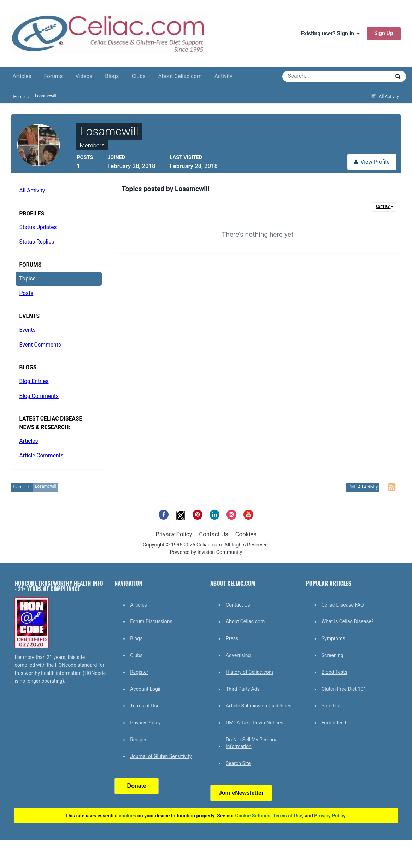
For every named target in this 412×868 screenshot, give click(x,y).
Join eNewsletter (241, 793)
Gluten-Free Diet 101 (344, 689)
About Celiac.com (180, 76)
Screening (332, 655)
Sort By (384, 207)
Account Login (146, 689)
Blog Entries (34, 381)
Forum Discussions (151, 621)
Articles (22, 76)
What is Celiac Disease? (348, 621)
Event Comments (40, 345)
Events (27, 330)
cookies (127, 816)
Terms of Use (145, 706)
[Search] (311, 76)
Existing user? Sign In (330, 34)
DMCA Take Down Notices (255, 723)
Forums (54, 76)
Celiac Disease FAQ (343, 605)
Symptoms (333, 638)
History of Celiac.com (249, 672)
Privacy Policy (174, 534)
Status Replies (37, 242)
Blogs (112, 76)
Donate (137, 786)
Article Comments (41, 456)
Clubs (138, 76)
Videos (84, 76)
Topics (27, 279)
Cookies (246, 534)
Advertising (238, 655)
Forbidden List (337, 723)
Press (232, 638)
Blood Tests (334, 672)
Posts (26, 293)
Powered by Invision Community (206, 552)
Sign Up (384, 33)
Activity (223, 76)
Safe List (331, 706)
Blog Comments (39, 396)
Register (139, 672)
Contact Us (213, 534)
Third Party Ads (243, 689)
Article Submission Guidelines (259, 706)
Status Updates (38, 227)
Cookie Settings (253, 816)
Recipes (139, 740)
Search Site (238, 763)
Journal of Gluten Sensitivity (161, 756)
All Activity (32, 191)
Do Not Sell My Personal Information (252, 743)
